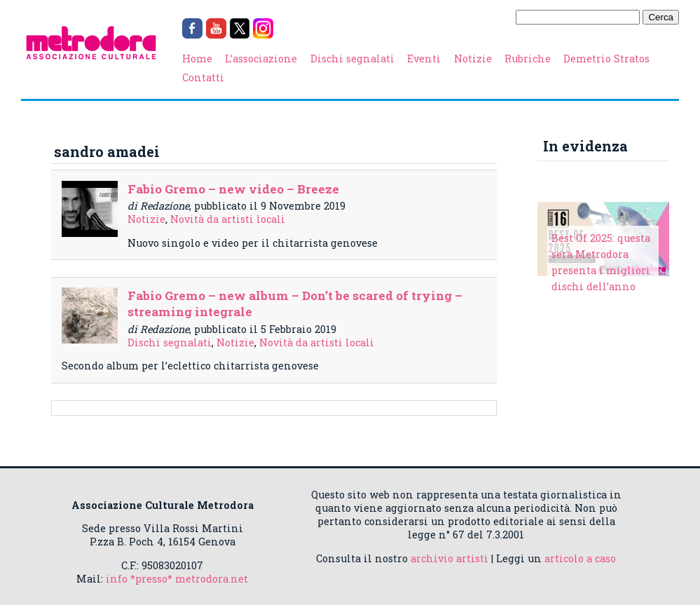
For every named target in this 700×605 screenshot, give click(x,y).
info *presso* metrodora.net (177, 579)
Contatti (203, 77)
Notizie (473, 59)
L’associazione (261, 59)
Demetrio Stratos (606, 59)
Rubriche (528, 59)
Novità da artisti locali (228, 219)
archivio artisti (449, 558)
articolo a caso (580, 558)
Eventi (424, 59)
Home (197, 59)
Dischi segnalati (352, 59)
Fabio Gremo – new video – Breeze (233, 189)
